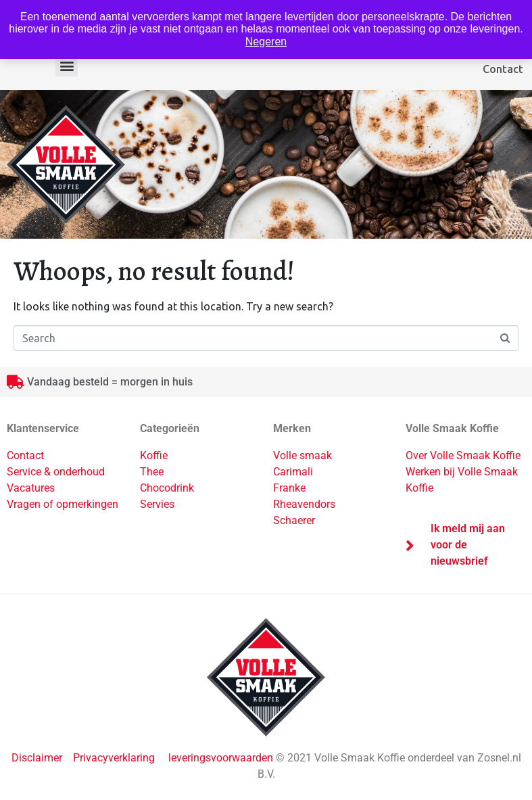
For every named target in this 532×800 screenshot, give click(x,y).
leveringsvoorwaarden (221, 758)
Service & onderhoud (56, 472)
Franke (289, 488)
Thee (152, 472)
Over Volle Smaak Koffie (463, 455)
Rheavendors (304, 504)
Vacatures (31, 488)
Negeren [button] (266, 42)
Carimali (293, 472)
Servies (157, 504)
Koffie (154, 455)
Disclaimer (38, 758)
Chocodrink (167, 488)
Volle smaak (303, 455)
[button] (67, 65)
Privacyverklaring (114, 758)
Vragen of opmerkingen (63, 504)
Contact (503, 69)
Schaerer (294, 520)
